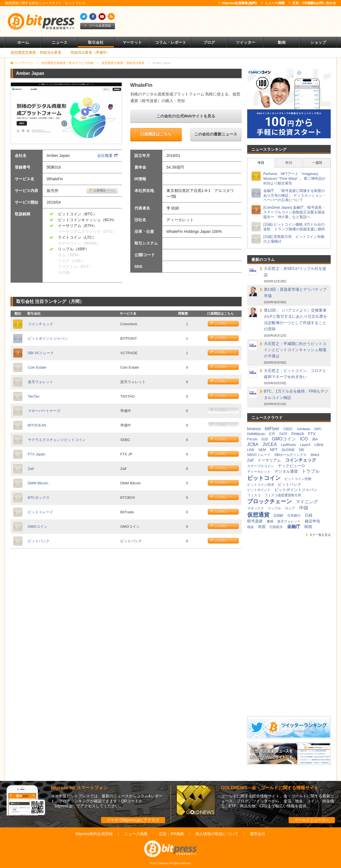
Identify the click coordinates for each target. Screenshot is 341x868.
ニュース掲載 (273, 3)
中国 (304, 508)
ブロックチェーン (269, 501)
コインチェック (41, 324)
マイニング (307, 502)
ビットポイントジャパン (48, 338)
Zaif (31, 469)
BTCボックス (39, 498)
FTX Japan (37, 454)
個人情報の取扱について (217, 834)
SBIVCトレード (259, 455)
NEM (262, 450)
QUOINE (288, 450)
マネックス (256, 508)
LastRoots (288, 445)
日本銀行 (294, 516)
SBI (301, 450)
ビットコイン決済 (261, 485)
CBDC (288, 429)
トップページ (24, 63)
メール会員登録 (98, 26)
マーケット (132, 42)
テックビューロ (291, 466)
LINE (251, 450)
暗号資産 (255, 521)
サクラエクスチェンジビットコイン (57, 440)
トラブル (311, 471)
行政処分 (276, 527)
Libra (319, 445)
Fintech (298, 434)
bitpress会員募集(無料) (238, 3)
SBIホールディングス (290, 455)
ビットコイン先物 (298, 479)
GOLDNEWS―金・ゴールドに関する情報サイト (270, 788)
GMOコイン (38, 527)
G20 (265, 439)
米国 (262, 527)
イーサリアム (269, 460)
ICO (304, 439)
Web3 (315, 455)
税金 (251, 527)
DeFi (318, 429)
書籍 (270, 521)
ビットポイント (259, 490)
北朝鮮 (278, 516)
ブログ (209, 42)
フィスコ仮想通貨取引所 (283, 495)
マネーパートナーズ (44, 411)
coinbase (303, 429)
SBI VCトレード (41, 353)
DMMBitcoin (256, 434)
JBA (315, 439)
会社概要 (107, 156)
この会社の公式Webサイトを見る (186, 116)
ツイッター (246, 42)
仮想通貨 (258, 515)
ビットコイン (264, 478)
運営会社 (257, 834)
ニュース (60, 42)
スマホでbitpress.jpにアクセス (133, 820)
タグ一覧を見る (318, 535)
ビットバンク (39, 541)
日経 (309, 515)
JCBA (253, 444)
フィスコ (254, 495)
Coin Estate (37, 367)
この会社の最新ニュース (216, 134)
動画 (282, 42)
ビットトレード (41, 512)
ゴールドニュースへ (312, 820)
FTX (312, 434)
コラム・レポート (171, 42)
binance (254, 429)
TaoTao (34, 396)
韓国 (308, 527)
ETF (272, 434)
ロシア (290, 508)
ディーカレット (259, 472)
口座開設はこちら (156, 134)
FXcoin (252, 439)
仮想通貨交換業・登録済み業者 (36, 52)
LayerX (305, 445)
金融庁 (294, 527)
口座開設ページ (102, 190)
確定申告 (313, 521)
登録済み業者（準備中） (90, 52)
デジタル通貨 (286, 471)
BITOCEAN (37, 425)
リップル (274, 508)
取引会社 (96, 42)
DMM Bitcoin (38, 483)
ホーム (23, 42)
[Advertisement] (234, 21)
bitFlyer (272, 429)
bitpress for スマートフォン (79, 788)
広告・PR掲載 (171, 834)
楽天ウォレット (41, 382)
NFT (274, 450)
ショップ (318, 42)
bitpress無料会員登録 (94, 834)
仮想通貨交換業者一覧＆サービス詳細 (67, 63)
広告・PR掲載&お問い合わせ (312, 3)
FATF (283, 434)
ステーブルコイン (261, 466)
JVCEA (270, 444)
